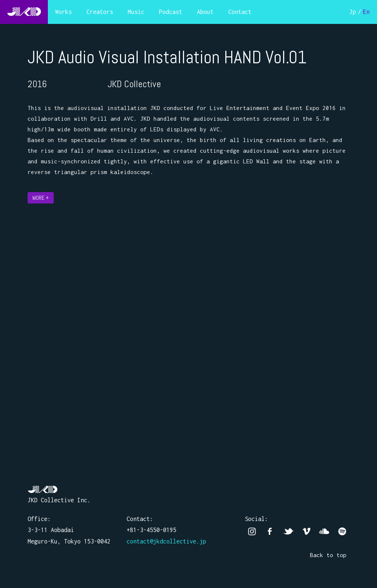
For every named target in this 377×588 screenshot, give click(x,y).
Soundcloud (324, 532)
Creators (100, 12)
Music (136, 12)
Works (64, 12)
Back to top (328, 555)
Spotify (342, 532)
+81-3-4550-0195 (151, 530)
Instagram (252, 532)
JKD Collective (43, 490)
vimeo (306, 532)
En (366, 12)
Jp (353, 12)
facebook (270, 532)
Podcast (171, 12)
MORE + (41, 198)
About (205, 12)
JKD (24, 12)
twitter (288, 532)
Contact (240, 12)
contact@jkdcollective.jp (166, 541)
